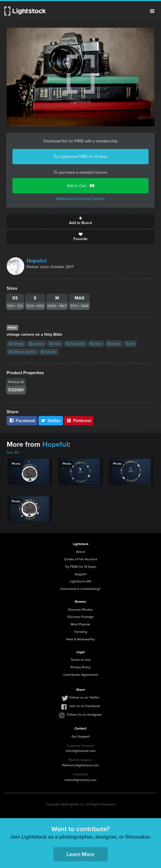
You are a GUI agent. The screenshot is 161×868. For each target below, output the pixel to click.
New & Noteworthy (80, 639)
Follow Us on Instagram (84, 715)
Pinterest (79, 421)
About (80, 552)
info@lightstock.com (80, 751)
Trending (81, 632)
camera (37, 344)
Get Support (81, 736)
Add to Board (80, 221)
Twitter (51, 421)
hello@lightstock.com (80, 780)
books (114, 344)
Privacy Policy (80, 667)
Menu (152, 11)
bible (55, 344)
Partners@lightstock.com (80, 765)
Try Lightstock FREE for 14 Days (81, 157)
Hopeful (37, 261)
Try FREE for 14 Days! (81, 567)
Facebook (22, 421)
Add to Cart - (81, 186)
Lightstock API (80, 581)
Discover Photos (80, 610)
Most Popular (80, 624)
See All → (15, 452)
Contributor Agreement (81, 675)
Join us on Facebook (85, 706)
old (130, 344)
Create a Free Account (80, 559)
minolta (49, 352)
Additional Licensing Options (80, 199)
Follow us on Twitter (84, 697)
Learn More (80, 854)
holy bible (76, 344)
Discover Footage (81, 617)
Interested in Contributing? (81, 589)
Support (80, 574)
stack (96, 344)
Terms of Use (81, 660)
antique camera (22, 352)
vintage (16, 344)
